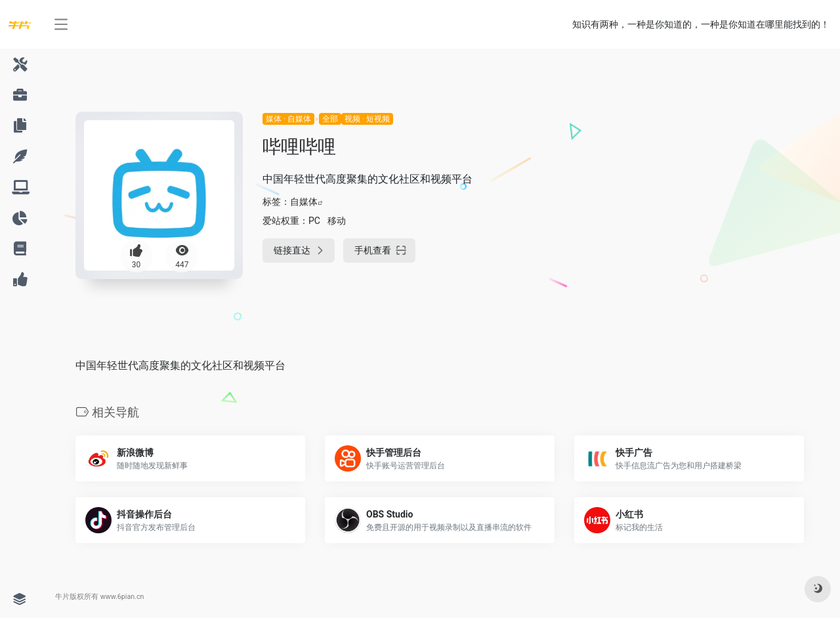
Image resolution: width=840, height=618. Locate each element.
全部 (330, 119)
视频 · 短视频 (367, 119)
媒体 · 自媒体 (288, 119)
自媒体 (304, 202)
